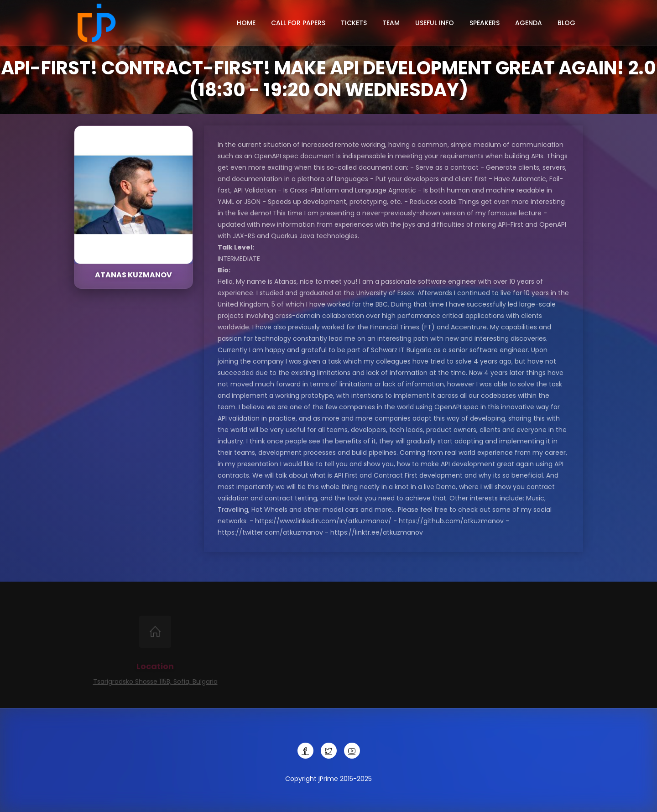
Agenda (529, 23)
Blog (566, 23)
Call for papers (298, 23)
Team (391, 23)
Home (246, 23)
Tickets (354, 23)
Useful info (435, 23)
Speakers (485, 23)
